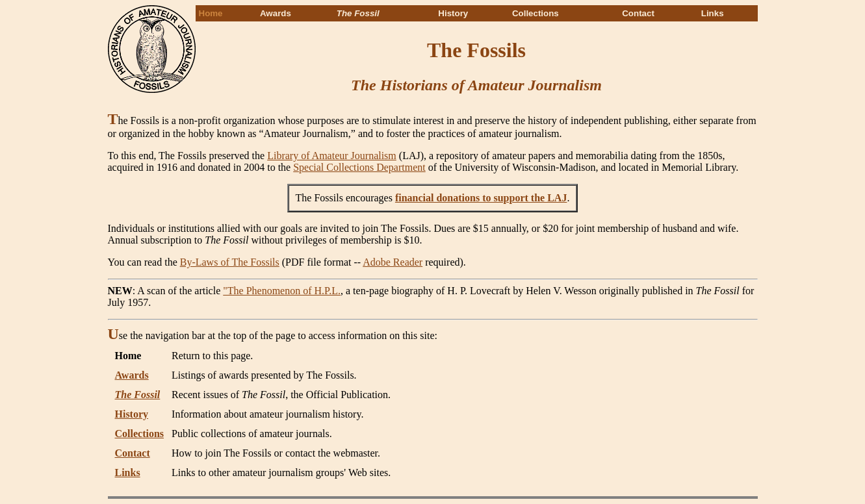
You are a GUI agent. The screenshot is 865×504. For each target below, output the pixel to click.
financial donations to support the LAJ (481, 198)
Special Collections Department (359, 167)
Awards (276, 13)
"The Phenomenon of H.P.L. (282, 291)
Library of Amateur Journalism (332, 156)
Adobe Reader (393, 262)
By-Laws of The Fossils (230, 262)
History (453, 13)
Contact (638, 13)
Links (713, 13)
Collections (536, 13)
